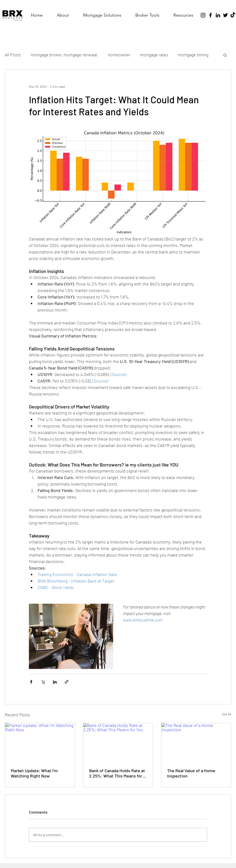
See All (226, 714)
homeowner (119, 55)
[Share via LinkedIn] (55, 682)
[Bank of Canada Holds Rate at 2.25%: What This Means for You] (118, 743)
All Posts (13, 55)
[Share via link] (67, 682)
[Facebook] (210, 15)
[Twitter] (225, 15)
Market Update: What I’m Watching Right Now (34, 773)
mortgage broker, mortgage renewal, (64, 55)
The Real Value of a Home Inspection (191, 773)
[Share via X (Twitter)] (43, 682)
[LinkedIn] (218, 15)
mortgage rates (154, 55)
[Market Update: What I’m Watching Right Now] (40, 743)
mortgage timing (193, 55)
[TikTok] (233, 15)
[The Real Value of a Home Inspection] (196, 743)
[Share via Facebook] (31, 682)
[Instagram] (203, 15)
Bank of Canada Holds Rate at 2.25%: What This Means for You (117, 773)
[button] (102, 15)
